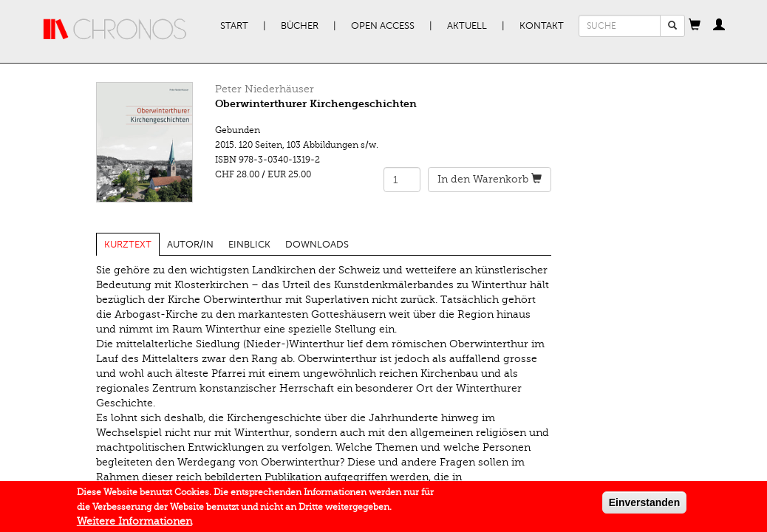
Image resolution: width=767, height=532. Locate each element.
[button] (695, 26)
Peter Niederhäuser (265, 89)
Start (234, 26)
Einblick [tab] (249, 245)
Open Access (383, 26)
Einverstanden (644, 505)
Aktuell (467, 26)
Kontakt (542, 26)
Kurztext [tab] (128, 245)
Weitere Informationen (134, 524)
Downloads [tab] (317, 245)
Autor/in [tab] (190, 245)
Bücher (300, 26)
